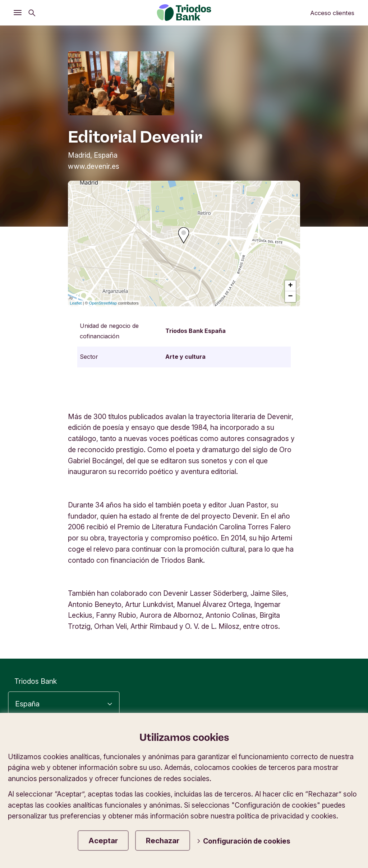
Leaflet (76, 303)
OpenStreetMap (103, 303)
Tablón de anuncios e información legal (240, 778)
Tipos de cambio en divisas (268, 765)
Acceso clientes (332, 13)
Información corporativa (208, 752)
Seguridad (341, 765)
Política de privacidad (323, 739)
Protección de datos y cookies (308, 752)
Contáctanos (336, 778)
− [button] (291, 297)
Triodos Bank (36, 681)
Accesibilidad (255, 739)
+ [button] (291, 286)
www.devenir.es (94, 166)
